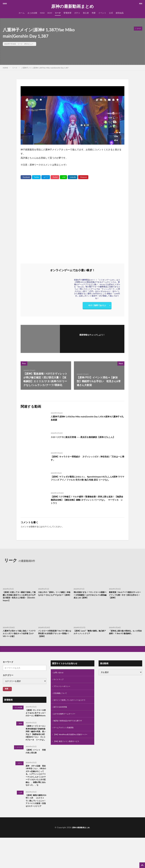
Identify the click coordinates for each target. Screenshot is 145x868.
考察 (94, 13)
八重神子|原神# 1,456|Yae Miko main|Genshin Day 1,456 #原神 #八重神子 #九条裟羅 (87, 419)
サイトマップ (59, 683)
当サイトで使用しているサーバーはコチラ (72, 705)
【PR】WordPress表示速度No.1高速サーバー (72, 743)
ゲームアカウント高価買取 (65, 734)
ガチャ (77, 13)
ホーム (22, 13)
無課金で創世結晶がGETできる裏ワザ (70, 727)
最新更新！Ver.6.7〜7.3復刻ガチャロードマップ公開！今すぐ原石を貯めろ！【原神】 (125, 596)
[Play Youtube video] (72, 115)
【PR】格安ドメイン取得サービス (68, 752)
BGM (50, 13)
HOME (5, 68)
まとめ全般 (32, 13)
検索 (7, 692)
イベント (102, 13)
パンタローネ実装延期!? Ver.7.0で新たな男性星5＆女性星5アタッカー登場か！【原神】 (54, 636)
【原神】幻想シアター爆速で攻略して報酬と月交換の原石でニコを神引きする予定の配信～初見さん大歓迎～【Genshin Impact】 (19, 597)
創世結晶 (120, 13)
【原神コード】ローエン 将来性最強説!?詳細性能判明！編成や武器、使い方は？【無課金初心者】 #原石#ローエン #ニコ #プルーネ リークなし (36, 744)
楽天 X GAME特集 (61, 712)
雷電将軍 (67, 13)
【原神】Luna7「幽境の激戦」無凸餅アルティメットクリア (90, 634)
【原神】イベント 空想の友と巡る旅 (35, 768)
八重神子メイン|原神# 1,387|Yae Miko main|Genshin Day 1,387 (45, 68)
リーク (58, 13)
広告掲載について (61, 698)
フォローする (92, 339)
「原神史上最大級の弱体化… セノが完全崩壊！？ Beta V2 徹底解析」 (125, 636)
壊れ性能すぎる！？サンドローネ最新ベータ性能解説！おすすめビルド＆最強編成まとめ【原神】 (89, 596)
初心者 (86, 13)
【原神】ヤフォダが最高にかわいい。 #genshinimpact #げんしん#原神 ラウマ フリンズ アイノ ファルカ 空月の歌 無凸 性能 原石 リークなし (88, 481)
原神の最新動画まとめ (72, 6)
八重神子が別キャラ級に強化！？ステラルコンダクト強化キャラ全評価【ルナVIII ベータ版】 (19, 636)
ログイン (46, 527)
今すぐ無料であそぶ (97, 306)
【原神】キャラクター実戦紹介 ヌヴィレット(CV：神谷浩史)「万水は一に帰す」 (86, 459)
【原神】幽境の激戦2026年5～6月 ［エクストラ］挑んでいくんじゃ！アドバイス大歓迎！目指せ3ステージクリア (36, 829)
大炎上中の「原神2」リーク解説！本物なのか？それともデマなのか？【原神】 (55, 596)
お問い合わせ (59, 676)
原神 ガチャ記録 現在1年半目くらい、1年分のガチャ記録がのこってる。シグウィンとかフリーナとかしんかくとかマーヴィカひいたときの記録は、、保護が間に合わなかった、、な (36, 796)
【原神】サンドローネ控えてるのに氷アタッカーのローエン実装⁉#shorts (35, 718)
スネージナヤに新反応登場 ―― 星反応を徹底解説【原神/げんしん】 (87, 439)
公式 (111, 13)
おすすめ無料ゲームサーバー (66, 720)
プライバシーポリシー (63, 690)
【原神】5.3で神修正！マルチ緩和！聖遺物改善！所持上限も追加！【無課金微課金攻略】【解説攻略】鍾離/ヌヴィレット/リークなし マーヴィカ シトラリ (87, 501)
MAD (42, 13)
